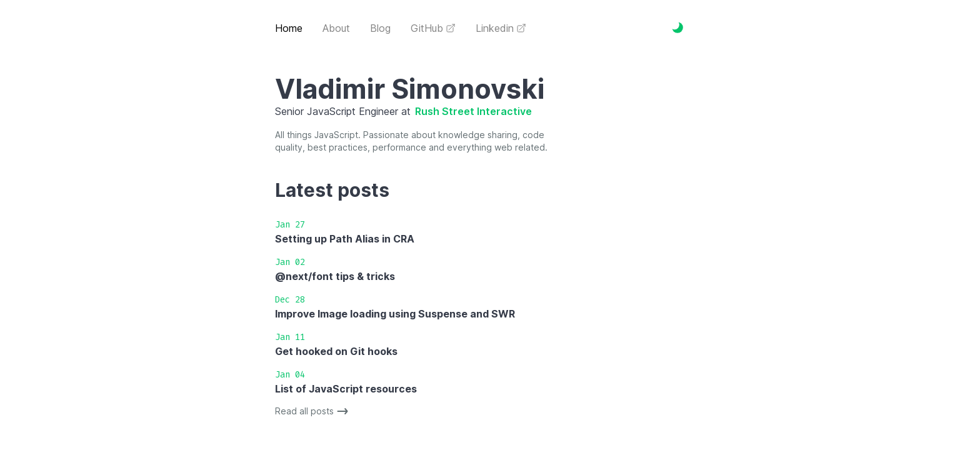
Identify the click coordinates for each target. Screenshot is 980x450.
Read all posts (313, 411)
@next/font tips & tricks (335, 276)
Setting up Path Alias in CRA (345, 239)
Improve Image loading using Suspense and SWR (395, 314)
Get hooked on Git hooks (336, 351)
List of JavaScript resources (346, 389)
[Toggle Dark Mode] (677, 27)
